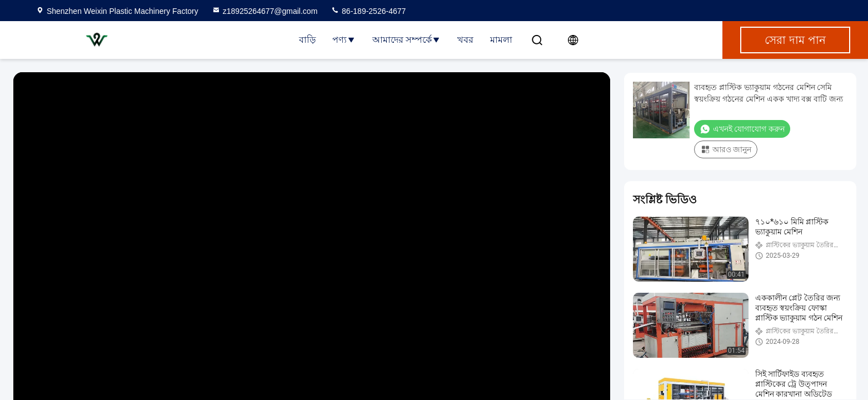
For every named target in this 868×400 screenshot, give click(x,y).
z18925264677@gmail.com (265, 11)
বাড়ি (307, 40)
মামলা (501, 40)
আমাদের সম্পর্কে (406, 40)
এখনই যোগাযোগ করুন (742, 129)
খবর (465, 40)
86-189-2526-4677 (368, 11)
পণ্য (344, 40)
